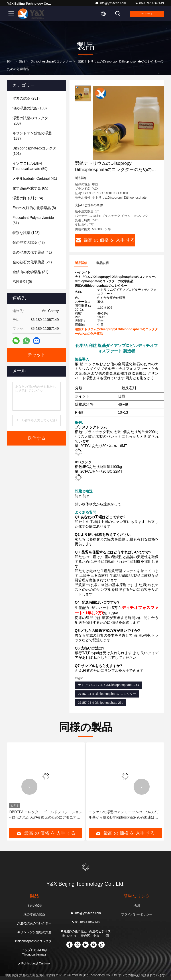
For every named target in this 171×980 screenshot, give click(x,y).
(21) (32, 262)
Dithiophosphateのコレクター (51, 61)
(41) (35, 178)
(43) (29, 243)
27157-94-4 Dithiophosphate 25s (101, 703)
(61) (33, 220)
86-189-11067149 (149, 3)
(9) (22, 282)
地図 (137, 905)
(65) (30, 188)
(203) (32, 121)
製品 (22, 61)
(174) (28, 198)
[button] (29, 787)
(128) (26, 233)
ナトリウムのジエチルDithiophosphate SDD (109, 685)
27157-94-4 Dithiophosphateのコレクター (107, 694)
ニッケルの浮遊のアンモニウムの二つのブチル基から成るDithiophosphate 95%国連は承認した (124, 815)
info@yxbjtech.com (110, 3)
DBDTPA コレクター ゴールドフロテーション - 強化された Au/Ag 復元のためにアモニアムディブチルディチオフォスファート (46, 815)
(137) (32, 136)
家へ (10, 61)
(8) (34, 208)
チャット (147, 14)
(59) (30, 166)
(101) (36, 151)
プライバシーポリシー (137, 914)
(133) (30, 108)
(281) (26, 98)
